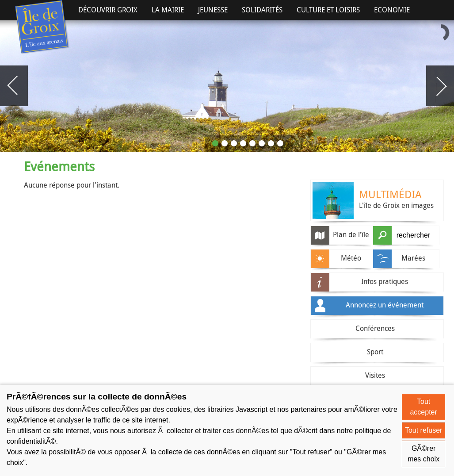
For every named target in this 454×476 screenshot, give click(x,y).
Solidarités (262, 10)
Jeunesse (213, 10)
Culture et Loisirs (328, 10)
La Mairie (168, 10)
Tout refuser (423, 430)
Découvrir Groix (108, 10)
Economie (392, 10)
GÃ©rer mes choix (423, 454)
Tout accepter (423, 407)
